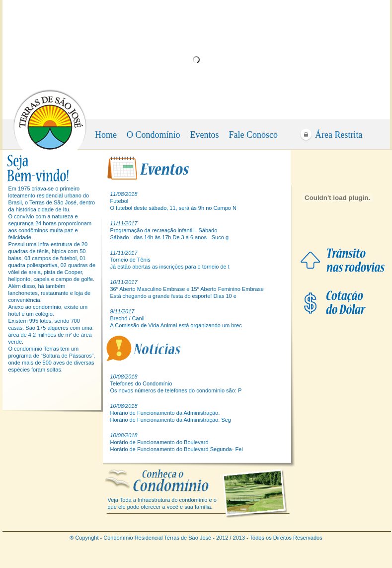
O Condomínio (154, 135)
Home (106, 135)
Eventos (205, 135)
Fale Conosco (254, 135)
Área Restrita (339, 135)
